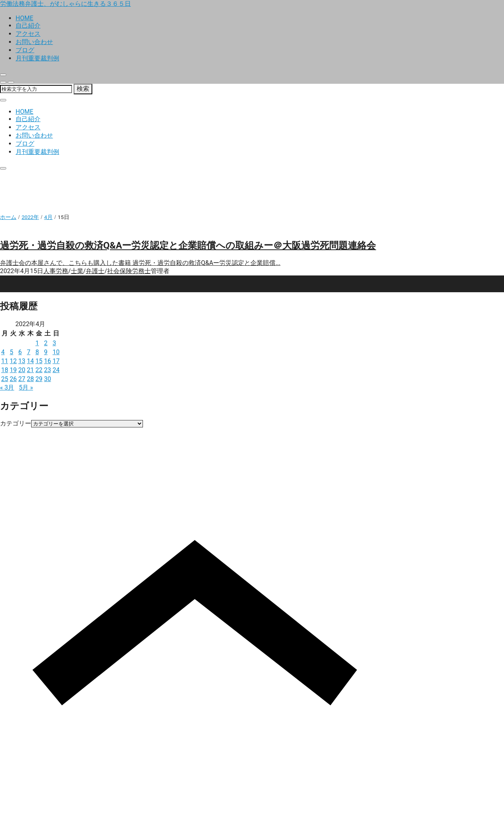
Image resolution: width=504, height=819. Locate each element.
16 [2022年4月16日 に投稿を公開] (48, 361)
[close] (3, 75)
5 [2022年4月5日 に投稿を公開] (11, 352)
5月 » (26, 387)
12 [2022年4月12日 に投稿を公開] (13, 361)
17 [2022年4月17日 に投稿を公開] (56, 361)
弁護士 (95, 271)
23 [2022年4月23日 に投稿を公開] (48, 370)
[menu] (11, 82)
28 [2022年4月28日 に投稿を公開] (30, 379)
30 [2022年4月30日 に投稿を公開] (48, 379)
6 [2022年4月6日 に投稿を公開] (20, 352)
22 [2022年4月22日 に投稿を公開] (39, 370)
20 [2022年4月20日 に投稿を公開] (22, 370)
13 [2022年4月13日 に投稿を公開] (22, 361)
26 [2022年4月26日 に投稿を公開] (13, 379)
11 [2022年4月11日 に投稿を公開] (5, 361)
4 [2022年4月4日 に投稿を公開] (3, 352)
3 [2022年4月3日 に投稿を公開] (54, 343)
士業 (77, 271)
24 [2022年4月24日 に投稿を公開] (56, 370)
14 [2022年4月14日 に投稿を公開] (30, 361)
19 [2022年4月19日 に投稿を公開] (13, 370)
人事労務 (56, 271)
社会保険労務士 (129, 271)
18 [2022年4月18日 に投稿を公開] (5, 370)
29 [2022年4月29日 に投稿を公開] (39, 379)
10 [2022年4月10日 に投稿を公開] (56, 352)
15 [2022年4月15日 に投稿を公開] (39, 361)
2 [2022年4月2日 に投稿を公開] (46, 343)
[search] (3, 82)
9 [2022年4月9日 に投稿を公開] (46, 352)
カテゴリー (16, 423)
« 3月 (7, 387)
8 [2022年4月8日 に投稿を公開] (37, 352)
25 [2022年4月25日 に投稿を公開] (5, 379)
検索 (83, 89)
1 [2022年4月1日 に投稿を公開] (37, 343)
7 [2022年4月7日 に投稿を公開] (29, 352)
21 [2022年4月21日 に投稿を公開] (30, 370)
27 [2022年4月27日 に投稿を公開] (22, 379)
